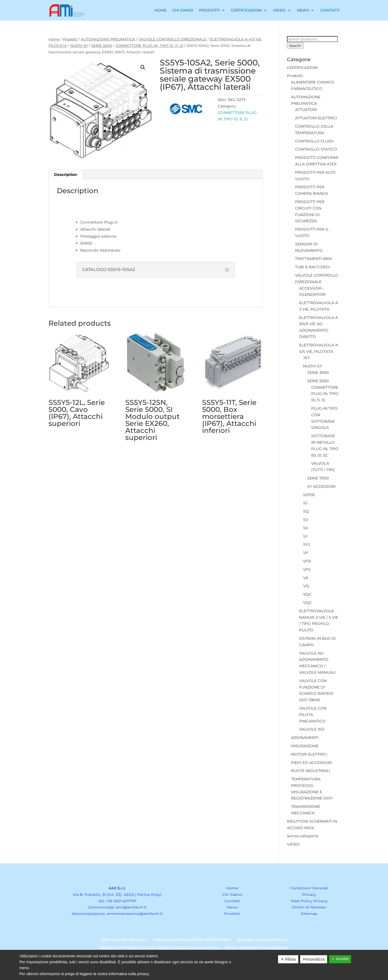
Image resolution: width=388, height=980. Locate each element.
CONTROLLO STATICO (316, 149)
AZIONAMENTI (305, 738)
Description (66, 175)
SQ (306, 511)
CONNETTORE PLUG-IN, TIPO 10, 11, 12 (149, 46)
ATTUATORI (306, 110)
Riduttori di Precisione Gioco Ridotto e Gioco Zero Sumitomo (159, 948)
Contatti (330, 10)
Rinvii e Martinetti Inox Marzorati (257, 948)
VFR (307, 561)
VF (306, 553)
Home (160, 10)
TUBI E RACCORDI (312, 267)
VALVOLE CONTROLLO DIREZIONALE (172, 39)
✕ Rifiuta (288, 959)
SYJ (306, 544)
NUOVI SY (79, 46)
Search (295, 46)
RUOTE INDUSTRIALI (311, 771)
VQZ (307, 603)
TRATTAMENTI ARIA (313, 259)
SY (306, 536)
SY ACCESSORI (321, 486)
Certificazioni (246, 10)
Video (279, 10)
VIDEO (293, 844)
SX (306, 528)
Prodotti (209, 10)
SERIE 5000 (102, 46)
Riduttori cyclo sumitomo (262, 940)
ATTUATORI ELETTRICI (316, 118)
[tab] (66, 175)
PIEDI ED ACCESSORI (311, 763)
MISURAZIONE (305, 746)
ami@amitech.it (131, 907)
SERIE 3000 (318, 373)
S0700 (309, 495)
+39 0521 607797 (121, 901)
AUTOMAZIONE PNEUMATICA (108, 39)
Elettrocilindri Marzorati (124, 940)
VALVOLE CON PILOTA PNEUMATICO (313, 715)
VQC (307, 594)
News (303, 10)
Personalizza (314, 959)
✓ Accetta (340, 959)
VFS (307, 569)
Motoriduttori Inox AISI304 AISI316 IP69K (192, 940)
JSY (306, 358)
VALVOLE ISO (312, 729)
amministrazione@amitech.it (135, 914)
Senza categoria (302, 836)
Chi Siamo (183, 10)
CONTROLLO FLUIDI (314, 141)
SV (306, 520)
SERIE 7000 (318, 478)
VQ (306, 586)
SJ (305, 503)
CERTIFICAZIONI (302, 68)
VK (306, 578)
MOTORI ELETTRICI (309, 754)
